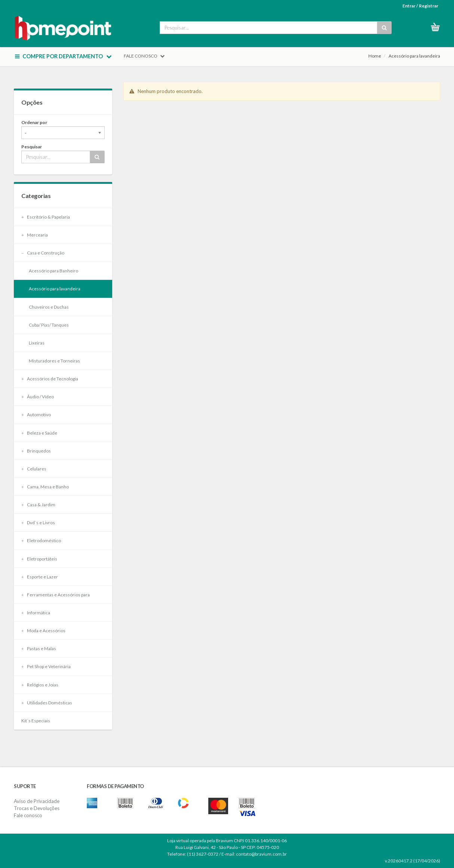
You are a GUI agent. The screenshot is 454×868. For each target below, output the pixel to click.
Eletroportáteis (39, 559)
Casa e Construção (43, 253)
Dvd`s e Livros (38, 523)
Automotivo (36, 415)
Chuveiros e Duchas (49, 307)
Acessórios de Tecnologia (50, 379)
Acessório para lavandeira (414, 56)
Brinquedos (36, 451)
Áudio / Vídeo (38, 397)
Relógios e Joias (40, 685)
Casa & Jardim (38, 505)
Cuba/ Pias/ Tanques (49, 325)
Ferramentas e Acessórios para (56, 595)
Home (375, 56)
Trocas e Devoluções (37, 808)
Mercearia (35, 235)
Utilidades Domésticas (47, 703)
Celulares (34, 469)
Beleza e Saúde (39, 433)
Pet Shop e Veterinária (46, 666)
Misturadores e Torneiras (54, 361)
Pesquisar (32, 147)
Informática (36, 613)
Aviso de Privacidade (37, 801)
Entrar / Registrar (420, 6)
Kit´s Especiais (36, 721)
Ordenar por (34, 122)
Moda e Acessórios (43, 631)
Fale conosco (28, 815)
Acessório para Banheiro (53, 271)
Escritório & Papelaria (46, 217)
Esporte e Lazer (40, 577)
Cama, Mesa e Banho (45, 487)
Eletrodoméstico (41, 540)
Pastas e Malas (39, 648)
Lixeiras (37, 343)
